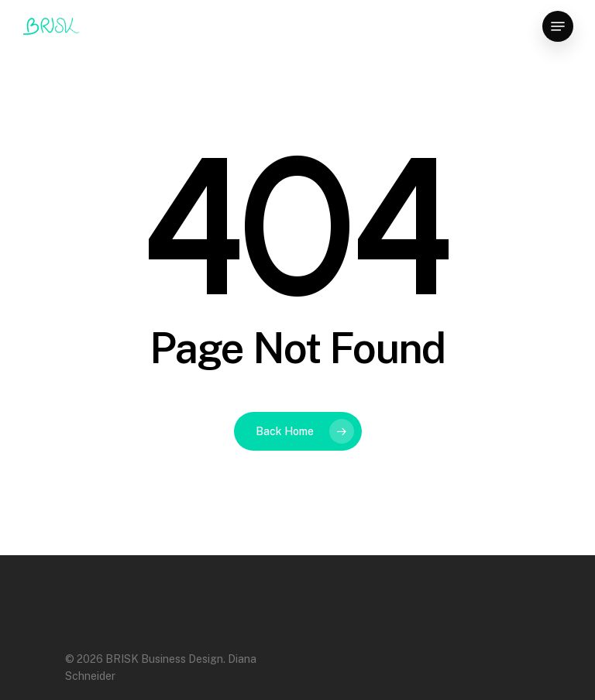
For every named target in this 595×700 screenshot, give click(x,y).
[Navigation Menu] (558, 26)
